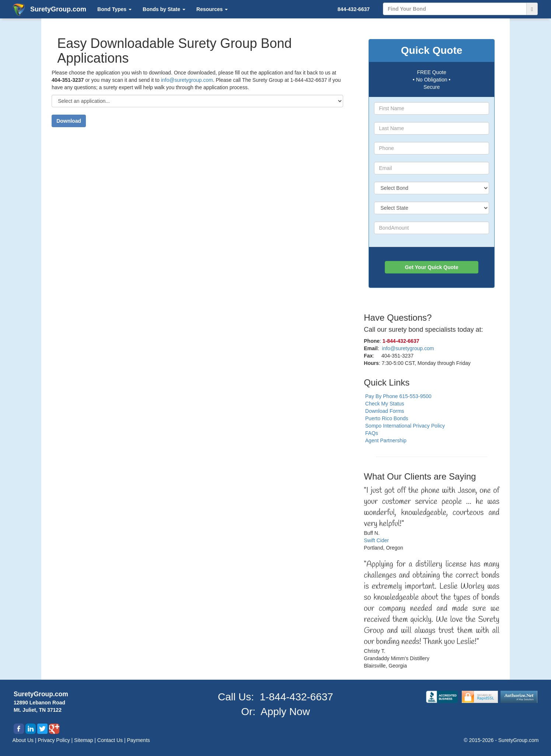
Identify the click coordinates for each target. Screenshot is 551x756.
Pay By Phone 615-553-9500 (398, 396)
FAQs (372, 433)
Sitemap (84, 740)
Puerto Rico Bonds (387, 418)
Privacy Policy (55, 740)
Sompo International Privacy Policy (405, 426)
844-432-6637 (354, 9)
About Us (24, 740)
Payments (139, 740)
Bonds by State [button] (164, 9)
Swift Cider (376, 540)
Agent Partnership (386, 440)
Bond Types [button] (114, 9)
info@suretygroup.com (187, 80)
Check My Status (385, 404)
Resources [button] (212, 9)
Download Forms (385, 411)
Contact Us (111, 740)
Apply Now (285, 712)
